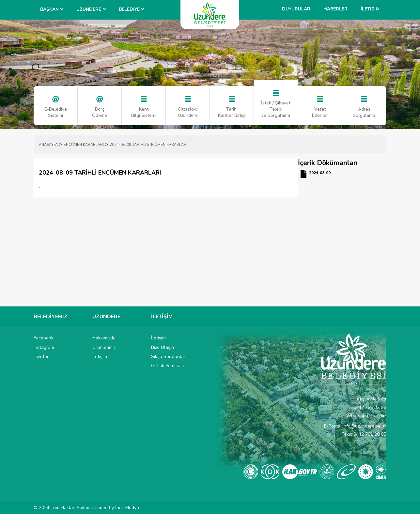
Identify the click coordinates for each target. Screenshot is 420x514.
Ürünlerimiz (104, 347)
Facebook (44, 338)
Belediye (129, 9)
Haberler (335, 9)
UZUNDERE (89, 9)
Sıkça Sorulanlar (168, 357)
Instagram (44, 347)
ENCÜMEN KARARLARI (84, 145)
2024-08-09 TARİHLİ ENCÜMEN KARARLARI (148, 145)
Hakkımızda (104, 338)
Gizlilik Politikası (167, 366)
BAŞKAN (49, 9)
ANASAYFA (48, 145)
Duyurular (296, 9)
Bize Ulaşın (163, 347)
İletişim (370, 9)
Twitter (41, 357)
